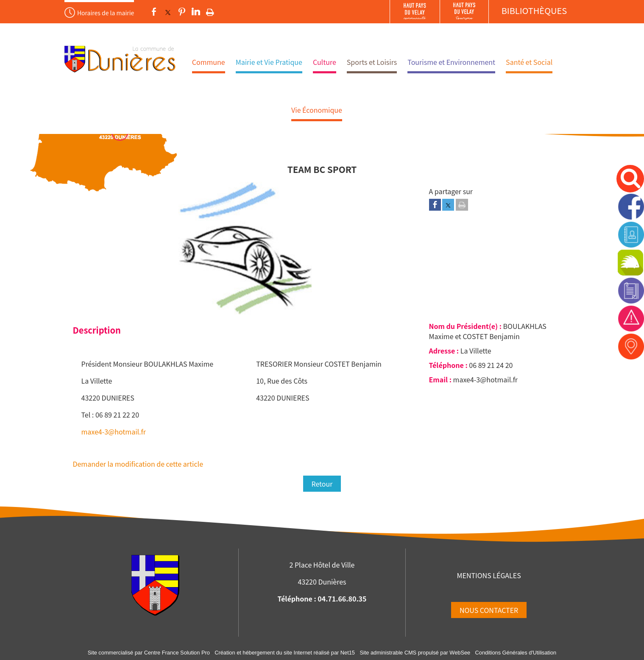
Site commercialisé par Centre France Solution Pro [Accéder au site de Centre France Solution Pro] (149, 653)
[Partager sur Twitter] (448, 205)
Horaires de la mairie (106, 13)
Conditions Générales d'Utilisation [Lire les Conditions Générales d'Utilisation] (516, 653)
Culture (325, 62)
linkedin (196, 12)
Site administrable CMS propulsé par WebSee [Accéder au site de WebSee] (415, 653)
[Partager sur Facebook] (435, 205)
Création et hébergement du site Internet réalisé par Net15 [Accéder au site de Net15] (285, 653)
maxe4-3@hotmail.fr (114, 432)
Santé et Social (529, 62)
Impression (210, 11)
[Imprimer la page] (462, 205)
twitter (168, 12)
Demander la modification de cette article (138, 464)
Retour (322, 484)
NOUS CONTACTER (489, 610)
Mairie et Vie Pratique (269, 62)
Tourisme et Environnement (451, 62)
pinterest (182, 12)
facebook (154, 12)
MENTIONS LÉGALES (489, 575)
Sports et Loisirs (372, 62)
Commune (209, 62)
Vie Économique (317, 110)
